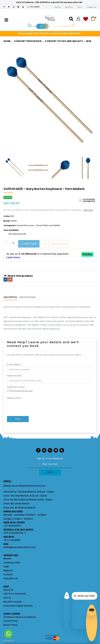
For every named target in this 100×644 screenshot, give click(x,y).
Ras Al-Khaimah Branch (23, 508)
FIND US (58, 7)
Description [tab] (10, 297)
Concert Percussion (28, 41)
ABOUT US (69, 7)
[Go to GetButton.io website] (8, 641)
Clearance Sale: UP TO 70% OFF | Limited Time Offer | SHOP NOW (49, 34)
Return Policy (10, 625)
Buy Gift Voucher (13, 602)
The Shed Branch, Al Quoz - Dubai (36, 492)
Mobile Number (14, 376)
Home (7, 41)
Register (8, 570)
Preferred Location (16, 387)
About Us (8, 590)
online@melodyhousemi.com (20, 547)
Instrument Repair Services (18, 606)
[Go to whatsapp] (8, 634)
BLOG (79, 7)
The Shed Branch (17, 234)
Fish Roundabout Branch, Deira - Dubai (31, 500)
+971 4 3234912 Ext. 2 (15, 533)
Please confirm (14, 398)
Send (18, 419)
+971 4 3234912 (33, 7)
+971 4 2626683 (12, 540)
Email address (14, 365)
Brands (7, 559)
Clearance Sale (12, 563)
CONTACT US (91, 7)
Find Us (7, 598)
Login (6, 566)
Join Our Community (15, 594)
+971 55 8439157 (12, 526)
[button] (94, 17)
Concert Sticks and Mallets (64, 41)
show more (88, 210)
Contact (8, 574)
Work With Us (11, 578)
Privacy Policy (11, 621)
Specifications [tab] (27, 297)
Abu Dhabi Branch (20, 504)
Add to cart (31, 244)
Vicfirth (14, 221)
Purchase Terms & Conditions (20, 617)
